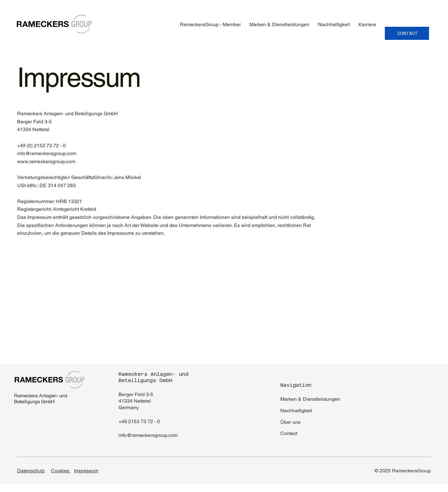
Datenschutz (31, 471)
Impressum (86, 471)
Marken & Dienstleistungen (310, 399)
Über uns (290, 422)
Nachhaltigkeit (296, 411)
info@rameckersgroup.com (148, 435)
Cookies (61, 471)
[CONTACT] (407, 33)
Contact (289, 433)
